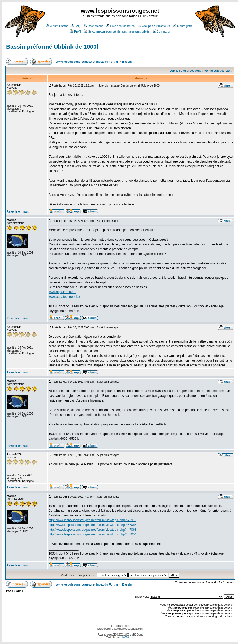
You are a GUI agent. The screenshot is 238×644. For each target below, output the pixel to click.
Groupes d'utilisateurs (154, 26)
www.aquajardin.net (62, 292)
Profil (76, 31)
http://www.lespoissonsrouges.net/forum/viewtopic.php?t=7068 (92, 530)
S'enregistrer (183, 26)
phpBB (113, 635)
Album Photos (57, 26)
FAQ (76, 26)
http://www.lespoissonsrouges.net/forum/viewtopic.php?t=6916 (92, 520)
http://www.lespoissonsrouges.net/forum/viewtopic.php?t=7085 (92, 525)
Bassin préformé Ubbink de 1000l (52, 47)
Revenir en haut (18, 211)
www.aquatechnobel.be (65, 297)
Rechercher (93, 26)
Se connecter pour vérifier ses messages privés (117, 31)
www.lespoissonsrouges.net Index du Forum (87, 62)
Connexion (162, 31)
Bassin (127, 62)
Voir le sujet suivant (218, 71)
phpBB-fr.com (127, 638)
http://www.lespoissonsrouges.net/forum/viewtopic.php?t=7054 (92, 534)
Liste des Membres (120, 26)
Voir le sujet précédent (185, 71)
